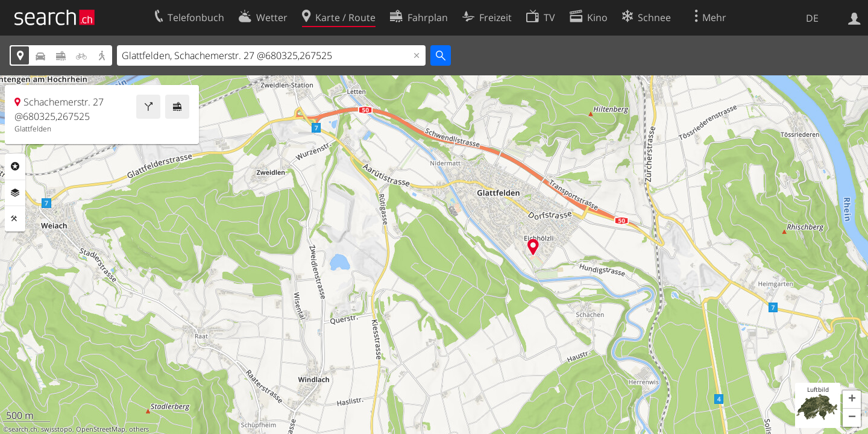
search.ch (23, 429)
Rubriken (15, 166)
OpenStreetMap (101, 429)
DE (812, 18)
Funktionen (15, 219)
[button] (852, 400)
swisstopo (57, 429)
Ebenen (15, 193)
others (139, 429)
